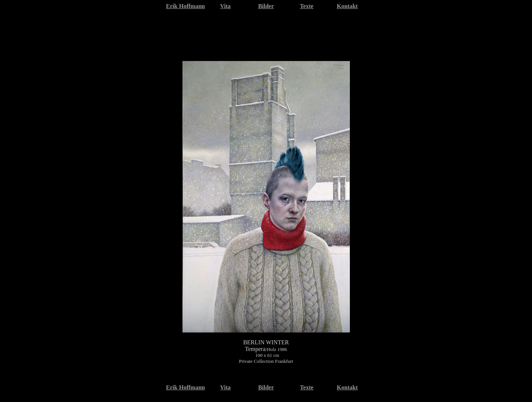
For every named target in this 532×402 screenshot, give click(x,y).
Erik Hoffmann (185, 6)
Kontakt (347, 6)
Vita (226, 6)
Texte (307, 6)
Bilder (266, 6)
